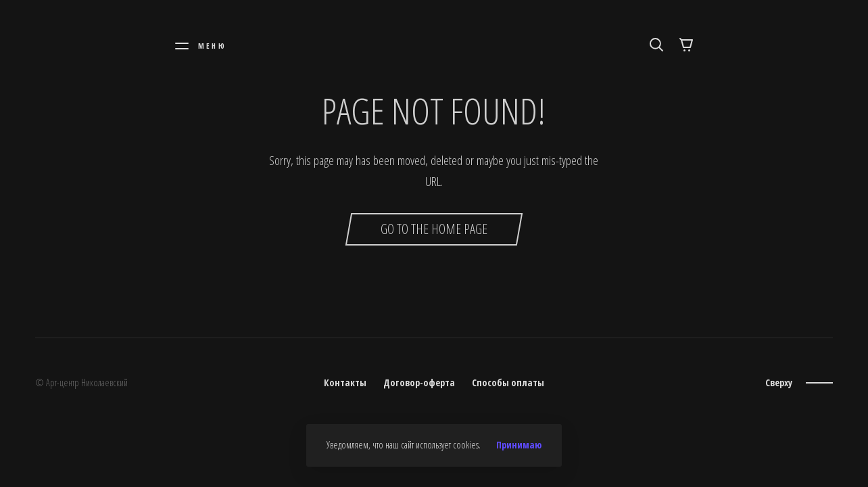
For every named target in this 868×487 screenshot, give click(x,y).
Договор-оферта (419, 382)
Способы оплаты (508, 382)
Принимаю (519, 445)
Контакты (345, 382)
